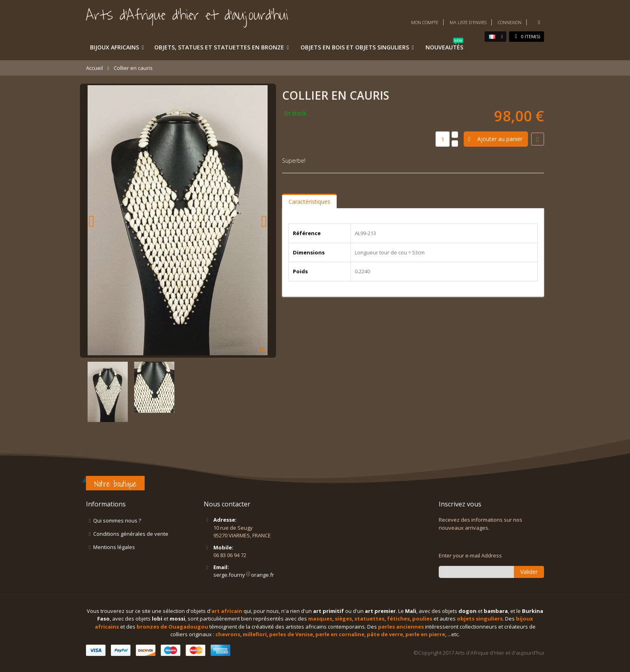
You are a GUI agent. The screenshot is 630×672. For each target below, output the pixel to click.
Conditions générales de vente (131, 534)
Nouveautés (444, 46)
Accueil (94, 68)
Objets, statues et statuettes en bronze (219, 47)
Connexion (510, 22)
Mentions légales (114, 547)
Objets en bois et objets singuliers (355, 47)
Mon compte (425, 22)
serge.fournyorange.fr (244, 575)
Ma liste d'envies (468, 22)
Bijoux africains (115, 47)
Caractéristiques (309, 202)
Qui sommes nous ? (117, 520)
